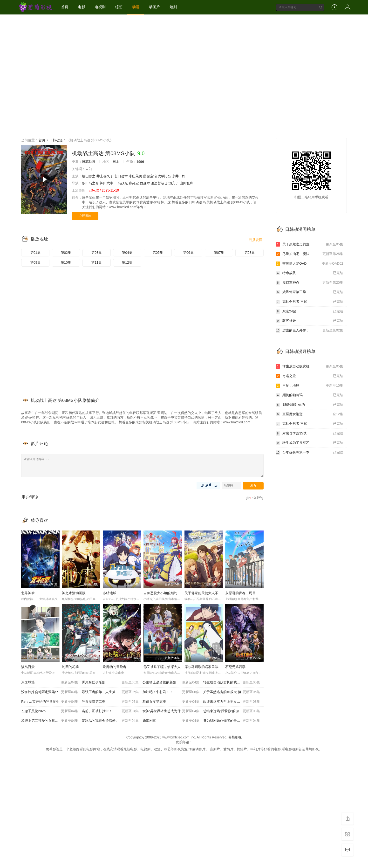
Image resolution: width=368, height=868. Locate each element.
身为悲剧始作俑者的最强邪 (232, 721)
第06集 (188, 253)
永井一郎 (179, 176)
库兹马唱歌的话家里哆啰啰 (205, 667)
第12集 (127, 262)
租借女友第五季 (171, 702)
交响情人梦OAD (309, 264)
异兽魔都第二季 (110, 702)
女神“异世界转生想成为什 (171, 711)
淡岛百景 (28, 667)
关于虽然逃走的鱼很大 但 (232, 692)
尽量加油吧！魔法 (309, 254)
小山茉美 (136, 176)
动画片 (154, 7)
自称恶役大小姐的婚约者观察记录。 (170, 593)
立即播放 (85, 216)
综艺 (119, 7)
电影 (82, 7)
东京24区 (309, 311)
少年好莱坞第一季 (309, 453)
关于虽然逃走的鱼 (309, 244)
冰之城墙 (50, 682)
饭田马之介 (90, 183)
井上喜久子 (105, 176)
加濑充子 (172, 183)
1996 (140, 162)
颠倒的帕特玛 (309, 395)
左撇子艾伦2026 (50, 711)
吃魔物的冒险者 (115, 667)
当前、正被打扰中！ (110, 711)
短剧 (173, 7)
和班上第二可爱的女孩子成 (50, 721)
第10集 (66, 262)
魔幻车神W (309, 283)
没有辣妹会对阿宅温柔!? (50, 692)
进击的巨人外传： (309, 331)
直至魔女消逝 (309, 414)
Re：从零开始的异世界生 (50, 702)
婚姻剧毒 (171, 721)
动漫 (136, 7)
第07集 (219, 253)
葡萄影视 (235, 737)
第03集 (96, 253)
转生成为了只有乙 (309, 443)
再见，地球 (309, 386)
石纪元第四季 (235, 667)
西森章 (145, 183)
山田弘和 (186, 183)
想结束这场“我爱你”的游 (232, 711)
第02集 (66, 253)
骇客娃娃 (309, 321)
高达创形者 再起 (309, 302)
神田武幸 (107, 183)
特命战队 (309, 273)
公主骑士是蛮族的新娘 (171, 682)
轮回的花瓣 (70, 667)
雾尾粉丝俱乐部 (110, 682)
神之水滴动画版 (74, 593)
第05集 (158, 253)
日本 (116, 162)
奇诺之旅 (309, 376)
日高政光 (121, 183)
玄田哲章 (121, 176)
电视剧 (100, 7)
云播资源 (256, 240)
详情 (142, 207)
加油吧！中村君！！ (171, 692)
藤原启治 (150, 176)
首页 (65, 7)
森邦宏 (134, 183)
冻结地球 (109, 593)
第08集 (250, 253)
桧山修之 (89, 176)
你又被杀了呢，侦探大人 (162, 667)
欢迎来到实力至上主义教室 (232, 702)
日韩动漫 (56, 140)
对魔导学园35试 (309, 434)
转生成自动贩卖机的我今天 (232, 682)
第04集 (127, 253)
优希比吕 (164, 176)
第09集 (35, 262)
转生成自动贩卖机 (309, 366)
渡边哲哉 (157, 183)
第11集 (96, 262)
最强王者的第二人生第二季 (110, 692)
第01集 (35, 253)
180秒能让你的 (309, 405)
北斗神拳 (28, 593)
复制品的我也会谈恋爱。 (110, 721)
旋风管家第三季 (309, 292)
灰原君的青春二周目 (240, 593)
